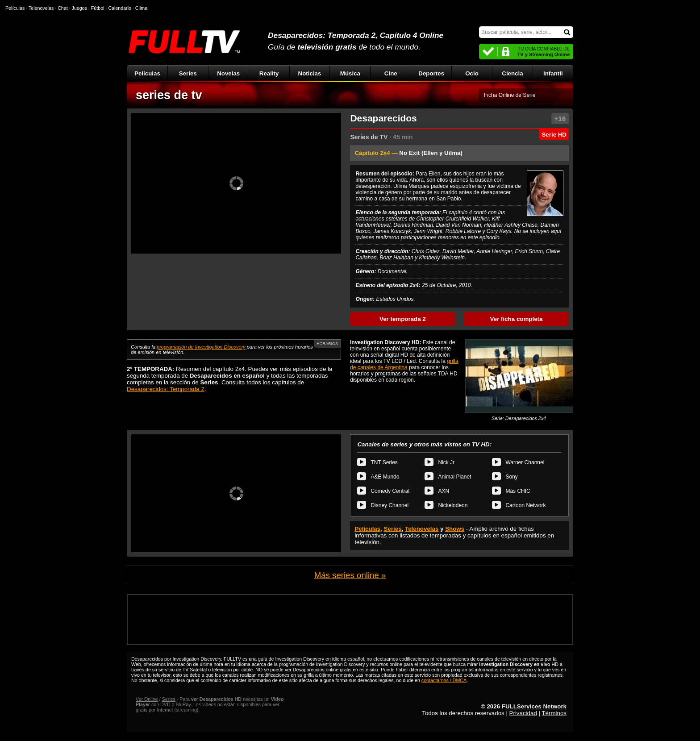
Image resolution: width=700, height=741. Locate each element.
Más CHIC (518, 491)
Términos (554, 713)
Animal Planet (454, 477)
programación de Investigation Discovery (201, 347)
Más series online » (350, 575)
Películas (147, 73)
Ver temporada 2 (403, 319)
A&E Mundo (385, 477)
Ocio (472, 73)
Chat (63, 8)
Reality (269, 73)
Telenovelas (422, 529)
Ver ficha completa (517, 319)
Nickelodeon (453, 505)
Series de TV (369, 137)
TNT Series (384, 462)
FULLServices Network (534, 706)
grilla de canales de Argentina (404, 364)
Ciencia (512, 73)
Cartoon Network (525, 505)
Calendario (120, 8)
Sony (511, 477)
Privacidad (523, 713)
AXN (444, 491)
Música (350, 73)
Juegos (79, 8)
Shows (455, 529)
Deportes (431, 73)
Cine (391, 73)
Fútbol (98, 8)
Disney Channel (390, 505)
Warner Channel (525, 462)
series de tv (169, 95)
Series (188, 73)
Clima (141, 8)
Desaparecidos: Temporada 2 (166, 389)
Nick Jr (446, 462)
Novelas (228, 73)
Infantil (553, 73)
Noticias (310, 73)
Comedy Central (390, 491)
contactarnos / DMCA (444, 680)
